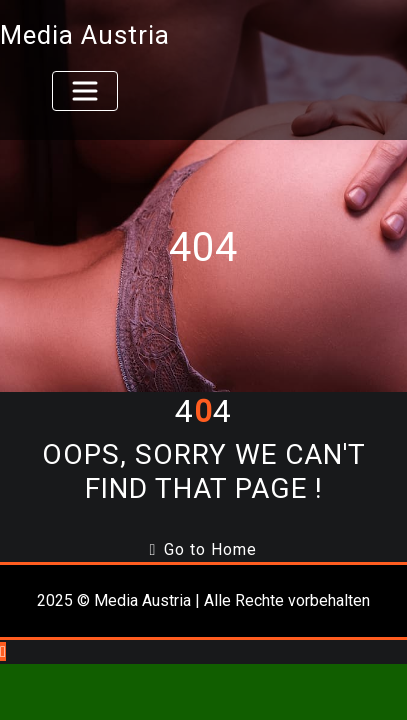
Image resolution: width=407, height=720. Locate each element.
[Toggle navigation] (85, 91)
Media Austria (85, 35)
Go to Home (204, 549)
